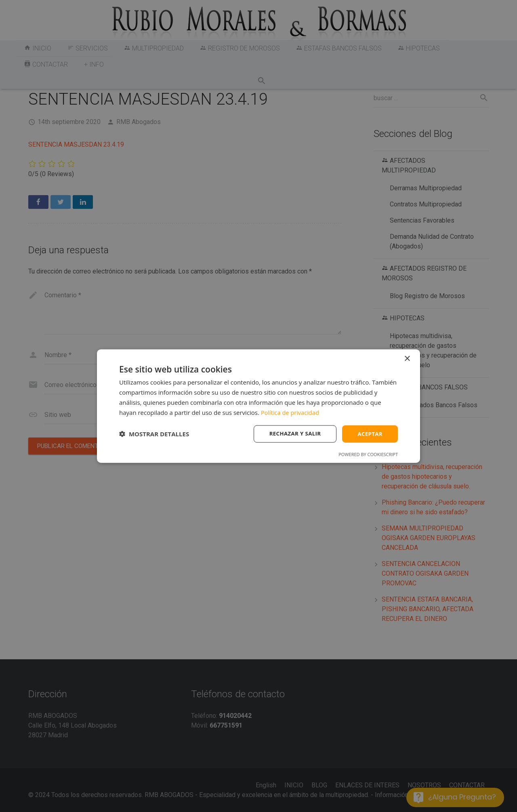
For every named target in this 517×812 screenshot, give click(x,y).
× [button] (407, 358)
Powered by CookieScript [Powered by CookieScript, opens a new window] (368, 455)
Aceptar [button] (369, 434)
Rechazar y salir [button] (292, 434)
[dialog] (258, 406)
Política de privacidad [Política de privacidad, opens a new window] (291, 412)
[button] (154, 434)
